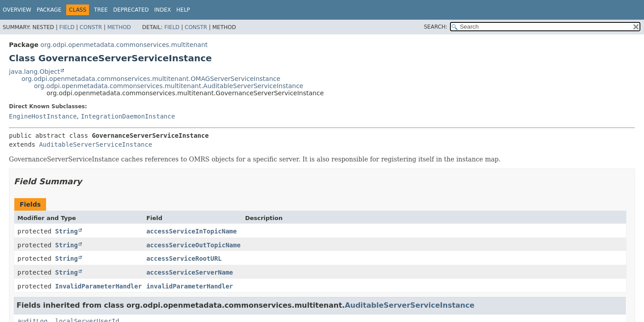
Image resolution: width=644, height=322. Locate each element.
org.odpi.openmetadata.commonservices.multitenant (124, 45)
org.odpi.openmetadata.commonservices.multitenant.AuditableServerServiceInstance (169, 86)
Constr (91, 27)
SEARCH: (436, 27)
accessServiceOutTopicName (193, 245)
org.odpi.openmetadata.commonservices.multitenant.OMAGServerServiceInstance (151, 79)
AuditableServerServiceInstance (95, 144)
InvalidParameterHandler (98, 286)
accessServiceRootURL (184, 258)
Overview (17, 10)
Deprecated (131, 10)
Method (119, 27)
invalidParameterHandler (190, 286)
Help (183, 10)
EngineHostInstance (43, 116)
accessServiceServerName (190, 272)
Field (67, 27)
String (66, 231)
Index (163, 10)
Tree (101, 10)
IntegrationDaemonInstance (128, 116)
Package (49, 10)
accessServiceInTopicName (191, 231)
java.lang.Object (34, 72)
